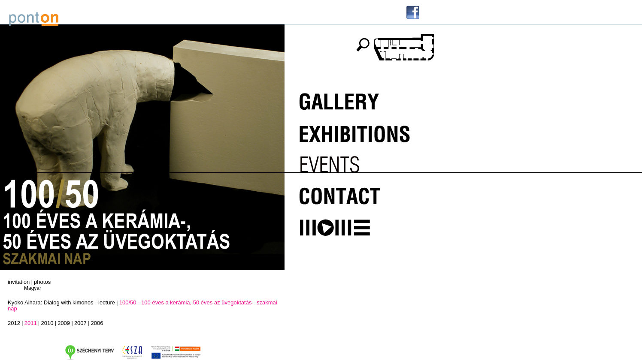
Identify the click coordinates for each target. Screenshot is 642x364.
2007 (80, 323)
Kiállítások (359, 130)
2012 (14, 323)
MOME (359, 223)
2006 (97, 323)
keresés (363, 45)
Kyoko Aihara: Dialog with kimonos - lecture (61, 302)
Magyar (33, 288)
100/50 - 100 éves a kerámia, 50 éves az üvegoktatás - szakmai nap (142, 305)
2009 (64, 323)
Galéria (359, 99)
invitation (19, 282)
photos (42, 282)
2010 (47, 323)
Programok (359, 161)
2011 (31, 323)
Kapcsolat (359, 192)
